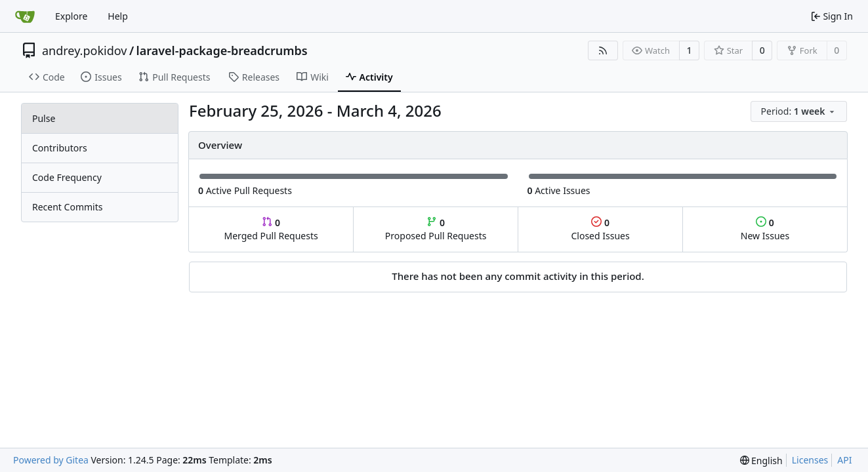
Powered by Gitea (51, 460)
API (844, 460)
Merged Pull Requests (271, 229)
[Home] (25, 16)
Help (118, 16)
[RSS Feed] (603, 50)
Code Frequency (67, 177)
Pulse (44, 118)
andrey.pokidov (84, 50)
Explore (71, 16)
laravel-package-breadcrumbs (222, 50)
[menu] (799, 111)
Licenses (810, 460)
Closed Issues (600, 229)
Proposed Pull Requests (436, 229)
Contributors (60, 148)
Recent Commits (67, 207)
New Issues (765, 229)
